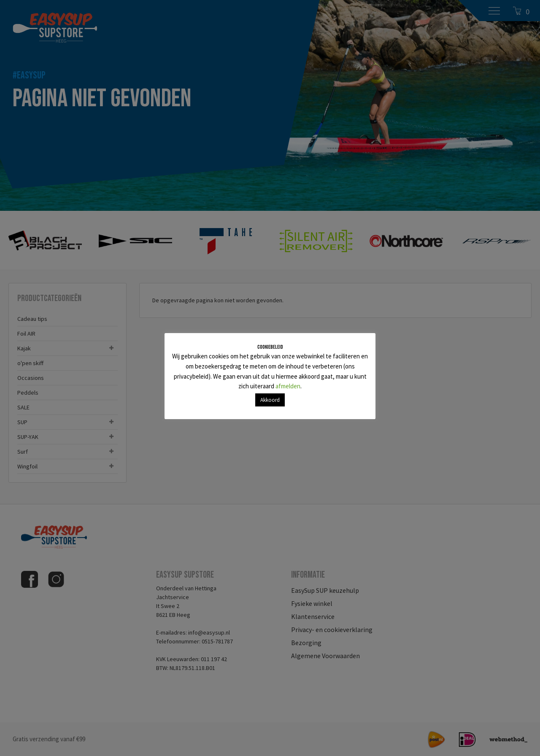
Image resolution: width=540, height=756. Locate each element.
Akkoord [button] (270, 400)
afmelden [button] (288, 386)
